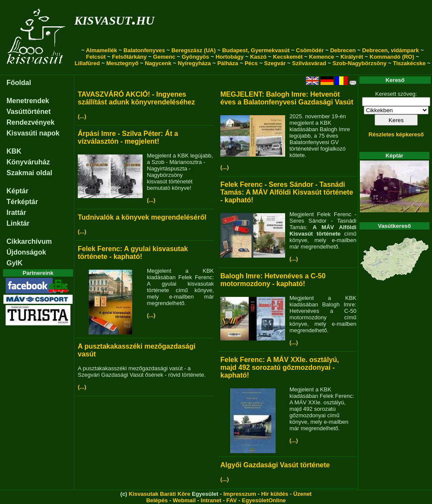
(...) (82, 116)
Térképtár (22, 202)
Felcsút (96, 57)
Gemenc (164, 57)
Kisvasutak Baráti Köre (159, 494)
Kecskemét (288, 57)
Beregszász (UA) (194, 50)
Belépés (157, 500)
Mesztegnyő (122, 63)
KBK (14, 151)
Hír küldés (275, 494)
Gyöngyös (195, 57)
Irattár (16, 213)
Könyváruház (28, 162)
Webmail (184, 500)
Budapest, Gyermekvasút (256, 50)
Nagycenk (158, 63)
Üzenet (303, 494)
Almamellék (102, 50)
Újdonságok (26, 252)
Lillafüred (87, 63)
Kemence (321, 57)
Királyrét (352, 57)
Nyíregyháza (194, 63)
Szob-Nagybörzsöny (360, 63)
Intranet (211, 500)
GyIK (14, 263)
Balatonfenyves (144, 50)
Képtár (17, 191)
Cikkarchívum (29, 241)
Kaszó (258, 57)
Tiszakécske (409, 63)
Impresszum (240, 494)
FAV (232, 500)
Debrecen (343, 50)
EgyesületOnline (264, 500)
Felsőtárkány (129, 57)
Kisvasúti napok (33, 133)
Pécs (251, 63)
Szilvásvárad (309, 63)
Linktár (18, 223)
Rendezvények (30, 122)
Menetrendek (28, 101)
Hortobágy (230, 57)
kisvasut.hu (114, 19)
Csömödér (310, 50)
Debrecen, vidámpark (391, 50)
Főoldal (19, 83)
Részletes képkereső (396, 134)
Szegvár (275, 63)
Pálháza (228, 63)
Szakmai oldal (29, 173)
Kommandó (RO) (392, 57)
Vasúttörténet (29, 112)
